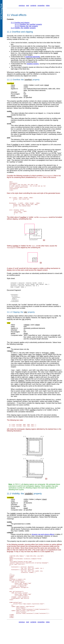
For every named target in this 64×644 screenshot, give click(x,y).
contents (33, 6)
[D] (44, 244)
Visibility (16, 501)
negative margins (33, 64)
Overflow (16, 80)
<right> (18, 377)
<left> (34, 377)
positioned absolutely (33, 57)
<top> (13, 377)
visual (26, 96)
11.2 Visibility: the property (23, 28)
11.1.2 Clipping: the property (26, 26)
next (28, 6)
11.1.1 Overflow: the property (28, 24)
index (48, 6)
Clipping (16, 319)
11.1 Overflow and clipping (20, 23)
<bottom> (25, 377)
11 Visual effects (17, 15)
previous (22, 6)
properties (41, 6)
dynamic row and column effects (43, 542)
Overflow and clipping (22, 32)
